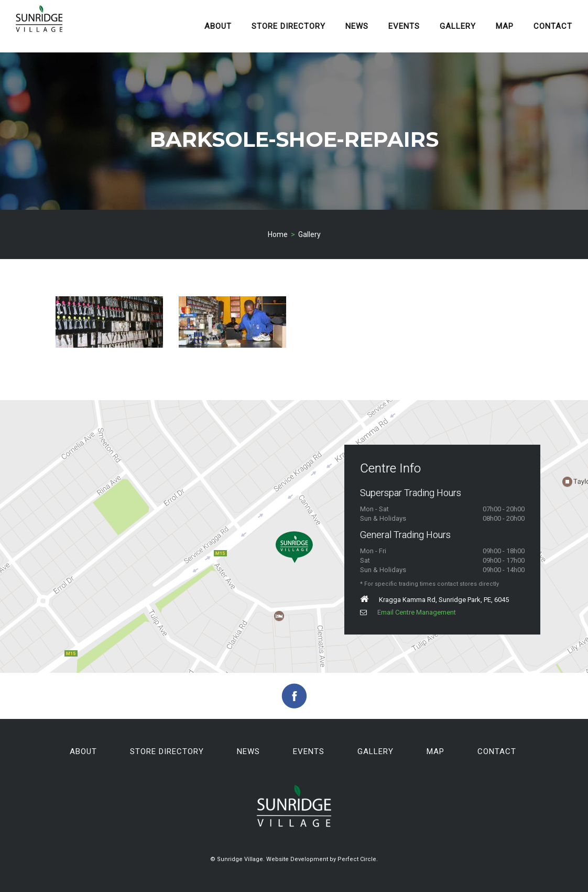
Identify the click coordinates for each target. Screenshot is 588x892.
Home (278, 234)
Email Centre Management (408, 612)
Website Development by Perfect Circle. (322, 859)
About (218, 26)
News (357, 26)
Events (404, 26)
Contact (553, 26)
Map (505, 26)
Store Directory (288, 26)
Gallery (458, 26)
